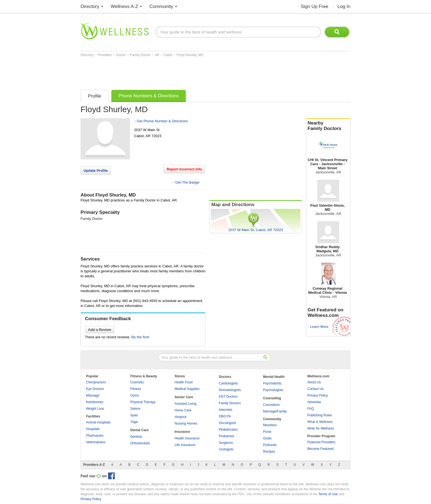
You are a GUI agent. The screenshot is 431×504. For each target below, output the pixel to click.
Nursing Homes (186, 423)
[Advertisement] (181, 72)
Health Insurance (187, 438)
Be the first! (140, 337)
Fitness (136, 389)
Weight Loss (95, 409)
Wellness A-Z (125, 6)
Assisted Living (186, 404)
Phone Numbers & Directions (149, 96)
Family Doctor (141, 55)
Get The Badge (187, 182)
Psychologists (273, 390)
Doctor (122, 55)
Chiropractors (96, 382)
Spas (134, 415)
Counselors (271, 405)
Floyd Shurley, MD (190, 55)
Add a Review (100, 330)
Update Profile (96, 171)
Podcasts (270, 445)
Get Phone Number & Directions (162, 121)
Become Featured (320, 449)
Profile (95, 96)
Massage (93, 395)
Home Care (183, 410)
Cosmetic (137, 382)
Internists (226, 410)
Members (270, 425)
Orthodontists (140, 443)
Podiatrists (226, 436)
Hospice (180, 417)
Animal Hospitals (98, 422)
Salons (135, 409)
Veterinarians (96, 442)
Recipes (269, 452)
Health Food (183, 382)
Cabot (168, 55)
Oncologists (227, 423)
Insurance (182, 432)
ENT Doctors (228, 397)
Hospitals (93, 429)
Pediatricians (228, 430)
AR (158, 55)
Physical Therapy (143, 402)
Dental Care (139, 430)
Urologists (226, 449)
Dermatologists (230, 390)
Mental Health (274, 377)
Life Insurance (185, 445)
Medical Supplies (187, 389)
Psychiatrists (272, 383)
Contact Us (315, 389)
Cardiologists (228, 383)
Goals (267, 438)
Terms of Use (328, 494)
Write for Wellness (321, 428)
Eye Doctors (95, 389)
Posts (267, 432)
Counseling (272, 398)
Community (161, 6)
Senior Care (184, 397)
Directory (90, 6)
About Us (314, 382)
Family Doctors (230, 403)
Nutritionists (95, 402)
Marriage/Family (275, 411)
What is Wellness (320, 422)
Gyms (135, 395)
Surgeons (226, 443)
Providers (105, 55)
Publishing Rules (320, 415)
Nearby (328, 126)
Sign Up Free (314, 6)
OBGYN (225, 416)
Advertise (314, 402)
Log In (344, 6)
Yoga (134, 422)
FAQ (311, 409)
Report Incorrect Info (184, 169)
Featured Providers (321, 442)
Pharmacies (95, 436)
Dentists (136, 437)
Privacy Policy (318, 395)
